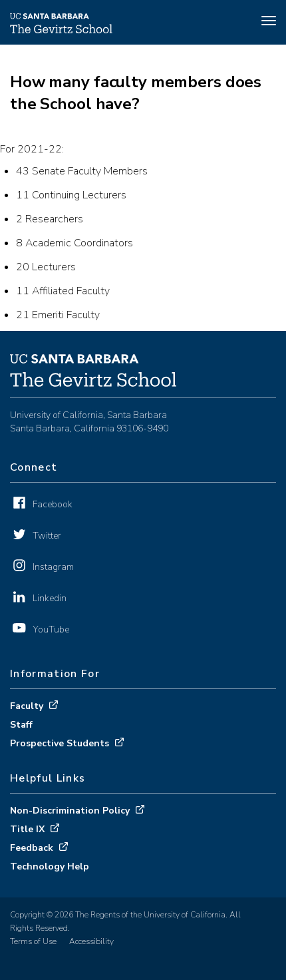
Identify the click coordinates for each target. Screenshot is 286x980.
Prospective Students (60, 743)
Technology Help (50, 866)
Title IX (27, 829)
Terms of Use (33, 941)
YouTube (51, 629)
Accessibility (91, 941)
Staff (21, 725)
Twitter (47, 536)
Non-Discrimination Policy (70, 811)
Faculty (27, 706)
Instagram (53, 567)
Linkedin (50, 598)
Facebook (53, 504)
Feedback (32, 848)
